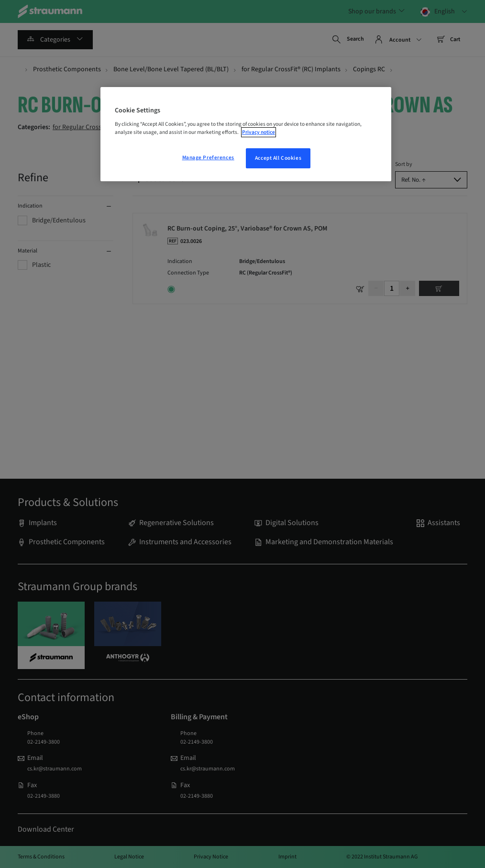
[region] (246, 134)
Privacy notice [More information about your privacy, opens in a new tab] (259, 132)
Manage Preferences (208, 158)
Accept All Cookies (278, 158)
